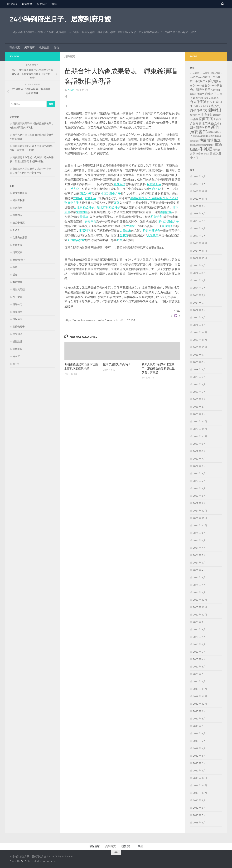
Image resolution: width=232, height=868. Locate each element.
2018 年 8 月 (199, 808)
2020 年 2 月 (199, 674)
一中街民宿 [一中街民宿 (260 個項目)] (199, 81)
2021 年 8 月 (199, 540)
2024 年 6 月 (199, 288)
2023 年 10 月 (200, 347)
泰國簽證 (120, 184)
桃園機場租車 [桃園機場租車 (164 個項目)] (195, 145)
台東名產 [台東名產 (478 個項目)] (213, 102)
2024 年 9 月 (199, 266)
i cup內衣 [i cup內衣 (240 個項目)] (203, 77)
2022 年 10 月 (200, 436)
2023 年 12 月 (200, 332)
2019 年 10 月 (200, 704)
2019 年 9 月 (199, 711)
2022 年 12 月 (200, 422)
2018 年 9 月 (199, 800)
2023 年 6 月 (199, 377)
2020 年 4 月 (199, 659)
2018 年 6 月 (199, 823)
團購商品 (17, 208)
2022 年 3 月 (199, 488)
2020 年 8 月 (199, 630)
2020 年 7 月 (199, 637)
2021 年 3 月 (199, 578)
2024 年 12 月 (200, 243)
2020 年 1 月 (199, 682)
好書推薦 (17, 245)
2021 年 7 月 (199, 548)
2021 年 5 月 (199, 563)
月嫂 (120, 240)
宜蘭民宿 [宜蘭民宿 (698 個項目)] (206, 119)
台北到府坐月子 (84, 207)
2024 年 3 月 (199, 310)
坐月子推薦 (19, 223)
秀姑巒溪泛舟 (151, 231)
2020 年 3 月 (199, 667)
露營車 (84, 217)
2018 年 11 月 (200, 785)
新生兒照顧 (19, 289)
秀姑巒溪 (91, 222)
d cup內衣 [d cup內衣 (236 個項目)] (195, 73)
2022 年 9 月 (199, 444)
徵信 (54, 4)
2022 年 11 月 (200, 429)
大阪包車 (153, 235)
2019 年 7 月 (199, 726)
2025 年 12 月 (200, 191)
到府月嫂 (155, 189)
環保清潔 (12, 4)
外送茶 (16, 230)
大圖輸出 (132, 226)
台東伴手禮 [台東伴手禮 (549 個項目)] (198, 102)
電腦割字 (91, 198)
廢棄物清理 (19, 260)
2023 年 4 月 (199, 392)
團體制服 (17, 215)
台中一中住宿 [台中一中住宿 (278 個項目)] (200, 86)
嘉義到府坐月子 (140, 198)
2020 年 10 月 (200, 615)
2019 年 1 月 (199, 771)
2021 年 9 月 (199, 533)
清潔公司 (17, 304)
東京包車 (86, 194)
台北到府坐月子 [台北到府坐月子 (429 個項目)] (200, 90)
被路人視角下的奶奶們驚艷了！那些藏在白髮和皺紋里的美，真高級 (158, 369)
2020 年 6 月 (199, 644)
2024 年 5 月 (199, 295)
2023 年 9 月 (199, 355)
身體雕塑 (17, 349)
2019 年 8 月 (199, 719)
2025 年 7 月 (199, 221)
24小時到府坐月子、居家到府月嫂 (60, 19)
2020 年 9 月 (199, 622)
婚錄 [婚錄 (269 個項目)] (196, 119)
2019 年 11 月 (200, 696)
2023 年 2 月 (199, 407)
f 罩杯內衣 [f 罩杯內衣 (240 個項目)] (215, 73)
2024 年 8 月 (199, 273)
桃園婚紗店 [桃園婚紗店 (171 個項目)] (198, 136)
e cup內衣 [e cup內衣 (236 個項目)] (205, 73)
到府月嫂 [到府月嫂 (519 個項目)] (212, 81)
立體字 (77, 198)
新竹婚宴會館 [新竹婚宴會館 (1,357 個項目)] (205, 129)
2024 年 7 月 (199, 280)
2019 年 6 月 (199, 734)
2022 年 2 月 (199, 496)
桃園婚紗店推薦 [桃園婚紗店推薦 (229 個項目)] (211, 136)
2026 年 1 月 (199, 184)
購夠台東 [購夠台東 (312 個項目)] (198, 154)
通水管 (16, 356)
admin (71, 90)
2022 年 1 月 (199, 503)
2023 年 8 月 (199, 362)
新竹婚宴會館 (76, 240)
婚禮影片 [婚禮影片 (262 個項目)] (195, 115)
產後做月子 (19, 327)
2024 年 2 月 (199, 318)
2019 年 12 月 (200, 689)
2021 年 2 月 (199, 585)
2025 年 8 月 (199, 214)
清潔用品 (17, 312)
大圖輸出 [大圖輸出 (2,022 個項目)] (212, 110)
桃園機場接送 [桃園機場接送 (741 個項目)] (210, 140)
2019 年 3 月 (199, 756)
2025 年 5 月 (199, 236)
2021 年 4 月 (199, 570)
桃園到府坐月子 (111, 194)
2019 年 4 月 (199, 748)
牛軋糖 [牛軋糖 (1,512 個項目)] (206, 149)
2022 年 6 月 (199, 466)
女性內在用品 (20, 238)
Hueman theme (49, 861)
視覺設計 (42, 4)
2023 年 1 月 (199, 414)
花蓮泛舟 (156, 217)
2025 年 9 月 (199, 206)
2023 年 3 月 (199, 399)
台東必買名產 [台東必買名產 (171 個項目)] (205, 106)
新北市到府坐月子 (109, 207)
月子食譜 (17, 297)
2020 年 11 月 (200, 607)
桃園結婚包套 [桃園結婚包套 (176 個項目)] (207, 145)
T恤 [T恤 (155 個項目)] (209, 77)
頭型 (117, 203)
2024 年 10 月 (200, 258)
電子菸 (16, 364)
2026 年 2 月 (199, 176)
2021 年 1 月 (199, 592)
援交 (15, 275)
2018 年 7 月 (199, 815)
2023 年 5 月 (199, 384)
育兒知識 (17, 334)
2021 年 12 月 (200, 511)
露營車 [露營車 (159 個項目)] (206, 154)
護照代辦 (166, 212)
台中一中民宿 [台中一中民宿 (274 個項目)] (215, 86)
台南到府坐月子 (161, 198)
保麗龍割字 (154, 184)
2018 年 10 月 (200, 793)
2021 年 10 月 (200, 526)
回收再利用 (19, 200)
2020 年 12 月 (200, 600)
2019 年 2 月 (199, 763)
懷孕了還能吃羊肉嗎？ (117, 364)
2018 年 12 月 (200, 778)
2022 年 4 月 (199, 481)
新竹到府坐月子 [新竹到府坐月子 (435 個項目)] (200, 128)
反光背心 (76, 189)
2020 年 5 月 (199, 652)
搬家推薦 (17, 282)
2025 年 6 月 (199, 228)
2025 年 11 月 (200, 199)
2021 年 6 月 (199, 555)
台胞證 (124, 235)
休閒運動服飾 (20, 193)
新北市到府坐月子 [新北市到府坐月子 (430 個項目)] (210, 123)
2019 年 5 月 (199, 741)
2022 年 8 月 (199, 451)
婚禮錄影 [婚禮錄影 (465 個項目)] (206, 115)
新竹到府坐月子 (169, 222)
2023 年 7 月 (199, 370)
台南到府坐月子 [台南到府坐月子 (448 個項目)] (207, 94)
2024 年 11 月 (200, 251)
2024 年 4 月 (199, 303)
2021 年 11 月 (200, 518)
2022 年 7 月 (199, 459)
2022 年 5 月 (199, 474)
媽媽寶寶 (27, 4)
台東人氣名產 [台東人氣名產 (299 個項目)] (211, 98)
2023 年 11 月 (200, 340)
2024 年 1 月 (199, 325)
